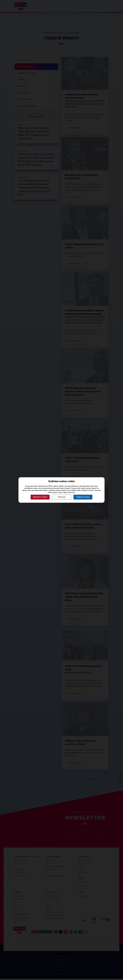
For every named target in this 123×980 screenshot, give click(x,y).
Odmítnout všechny (40, 497)
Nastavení (62, 497)
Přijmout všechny (83, 497)
